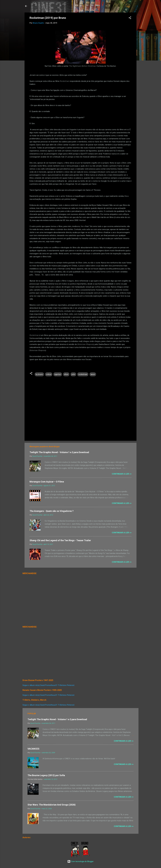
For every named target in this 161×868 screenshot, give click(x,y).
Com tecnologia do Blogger (80, 861)
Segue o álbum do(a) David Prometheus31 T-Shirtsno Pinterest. (49, 685)
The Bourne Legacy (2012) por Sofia (46, 775)
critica (49, 374)
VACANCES (33, 749)
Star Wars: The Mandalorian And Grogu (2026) (52, 805)
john (73, 374)
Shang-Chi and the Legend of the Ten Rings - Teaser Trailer (60, 540)
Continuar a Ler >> (122, 474)
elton (66, 374)
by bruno (39, 374)
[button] (130, 18)
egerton (58, 374)
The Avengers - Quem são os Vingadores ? (52, 511)
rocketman (83, 374)
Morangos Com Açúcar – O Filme (47, 482)
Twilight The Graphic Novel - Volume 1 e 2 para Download (59, 452)
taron (93, 374)
